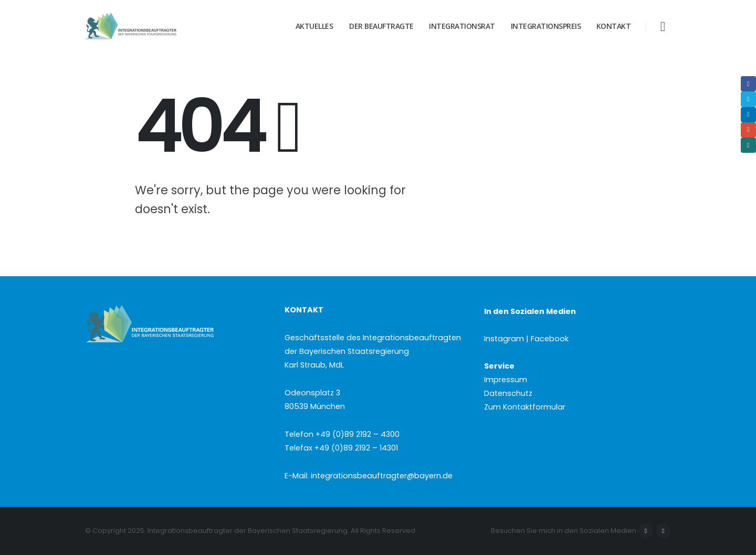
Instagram (663, 531)
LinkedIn (748, 115)
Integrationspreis (546, 26)
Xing (748, 145)
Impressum (506, 380)
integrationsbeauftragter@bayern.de (382, 476)
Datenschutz (508, 393)
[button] (663, 27)
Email (748, 130)
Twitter (748, 99)
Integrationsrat (462, 26)
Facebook (646, 531)
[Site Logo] (151, 26)
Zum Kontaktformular (525, 407)
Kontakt (614, 26)
